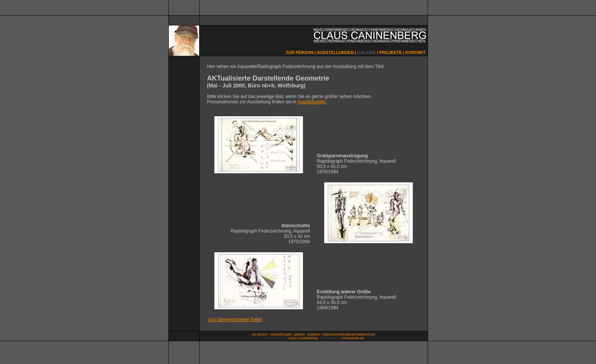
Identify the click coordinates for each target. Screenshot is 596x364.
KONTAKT (416, 52)
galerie (300, 334)
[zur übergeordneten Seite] (235, 320)
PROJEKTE (391, 52)
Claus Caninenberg (303, 338)
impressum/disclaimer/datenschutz (349, 334)
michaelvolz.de (353, 338)
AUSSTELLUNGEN (335, 52)
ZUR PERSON (300, 52)
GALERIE (367, 52)
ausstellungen (281, 334)
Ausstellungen (311, 102)
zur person (260, 334)
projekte (314, 334)
